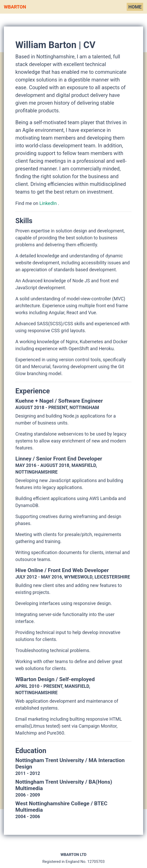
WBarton (15, 7)
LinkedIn (49, 203)
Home (135, 7)
